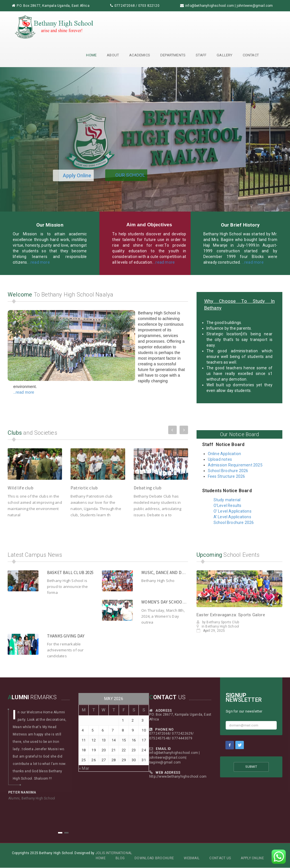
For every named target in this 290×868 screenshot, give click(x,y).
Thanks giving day (66, 636)
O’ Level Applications (233, 511)
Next (184, 428)
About (113, 55)
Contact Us (220, 858)
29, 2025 (211, 631)
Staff (201, 55)
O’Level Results (228, 506)
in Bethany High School (218, 626)
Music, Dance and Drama (167, 572)
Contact (251, 55)
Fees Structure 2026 (227, 476)
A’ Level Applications (232, 517)
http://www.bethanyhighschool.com (178, 777)
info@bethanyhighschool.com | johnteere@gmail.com (229, 6)
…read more (39, 262)
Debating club (148, 488)
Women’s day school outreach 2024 (178, 602)
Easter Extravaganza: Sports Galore (231, 615)
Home (91, 55)
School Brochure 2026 (229, 471)
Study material (227, 500)
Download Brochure (154, 858)
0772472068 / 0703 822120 (137, 6)
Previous (172, 428)
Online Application (225, 454)
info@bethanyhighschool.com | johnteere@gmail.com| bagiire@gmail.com (175, 758)
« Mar (84, 768)
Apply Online (252, 858)
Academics (140, 55)
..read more (24, 392)
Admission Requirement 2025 (235, 465)
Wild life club (21, 488)
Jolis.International (114, 853)
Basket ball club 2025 (70, 572)
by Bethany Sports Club (218, 622)
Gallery (224, 55)
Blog (120, 858)
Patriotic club (84, 488)
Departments (173, 55)
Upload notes (220, 459)
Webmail (192, 858)
